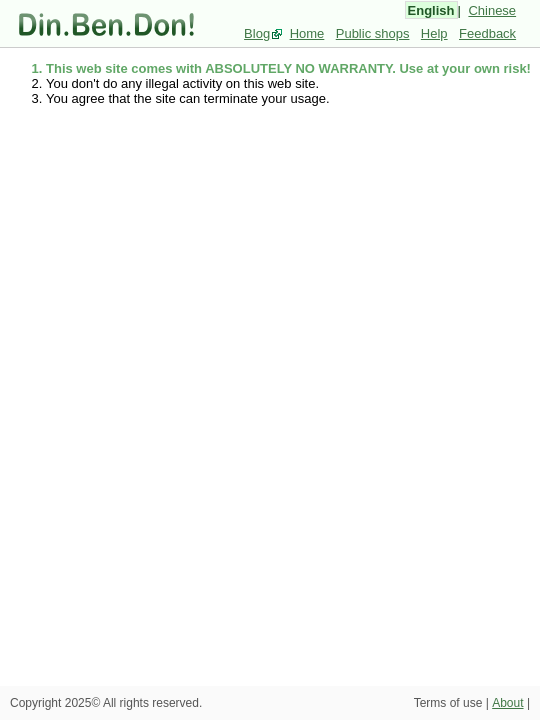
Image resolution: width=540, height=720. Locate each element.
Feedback (487, 33)
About (507, 703)
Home (307, 33)
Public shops (373, 33)
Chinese (492, 10)
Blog (257, 33)
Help (434, 33)
